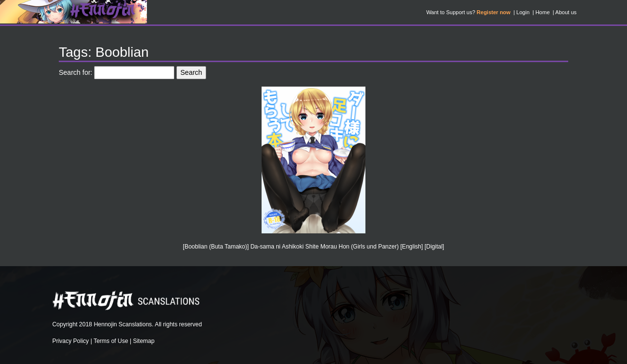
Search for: (75, 72)
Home (543, 12)
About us (566, 12)
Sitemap (144, 341)
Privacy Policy (71, 341)
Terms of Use (111, 341)
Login (523, 12)
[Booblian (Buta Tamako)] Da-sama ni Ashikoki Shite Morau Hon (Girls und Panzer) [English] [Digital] (313, 247)
